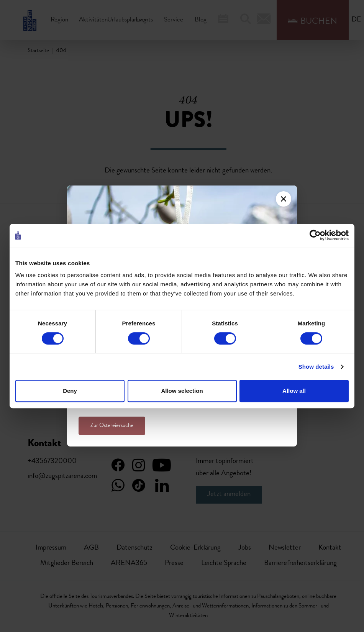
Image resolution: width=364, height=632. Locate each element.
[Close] (284, 199)
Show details (316, 367)
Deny (70, 391)
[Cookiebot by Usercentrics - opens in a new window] (315, 235)
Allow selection (182, 391)
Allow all (294, 391)
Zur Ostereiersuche (112, 426)
